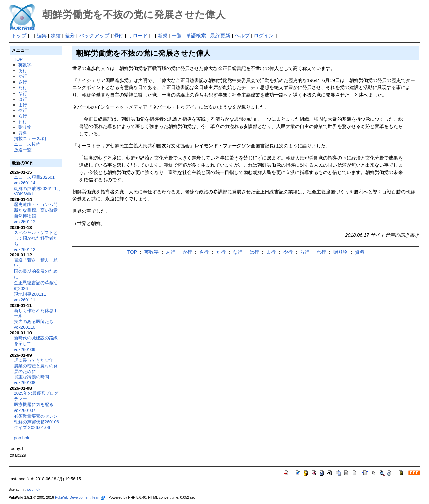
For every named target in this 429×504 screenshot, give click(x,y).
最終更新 (220, 35)
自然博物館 (25, 216)
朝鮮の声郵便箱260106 (37, 422)
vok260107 (25, 410)
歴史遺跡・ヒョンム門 (36, 205)
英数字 (25, 65)
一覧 (177, 35)
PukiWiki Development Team (80, 497)
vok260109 (25, 349)
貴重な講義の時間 (32, 377)
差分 (70, 35)
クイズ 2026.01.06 (32, 427)
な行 (23, 93)
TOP (18, 59)
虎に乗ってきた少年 (34, 360)
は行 (23, 99)
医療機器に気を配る (34, 405)
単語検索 (196, 35)
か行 (23, 76)
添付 (118, 35)
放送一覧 (23, 150)
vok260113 (25, 222)
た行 (23, 88)
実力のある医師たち (34, 322)
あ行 (23, 71)
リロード (138, 35)
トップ (19, 35)
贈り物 (25, 127)
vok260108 (25, 383)
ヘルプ (242, 35)
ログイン (264, 35)
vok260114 (25, 183)
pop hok (22, 438)
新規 (163, 35)
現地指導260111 (30, 294)
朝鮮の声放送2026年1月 (38, 188)
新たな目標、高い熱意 (36, 210)
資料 (23, 133)
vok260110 (25, 327)
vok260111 (25, 300)
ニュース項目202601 (34, 177)
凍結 (56, 35)
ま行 (23, 105)
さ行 (23, 82)
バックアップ (94, 35)
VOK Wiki (23, 194)
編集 (42, 35)
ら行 (23, 116)
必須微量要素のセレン (36, 416)
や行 (23, 110)
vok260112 (25, 249)
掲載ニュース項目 (32, 139)
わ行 (23, 121)
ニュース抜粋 (27, 144)
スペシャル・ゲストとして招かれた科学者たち (36, 238)
